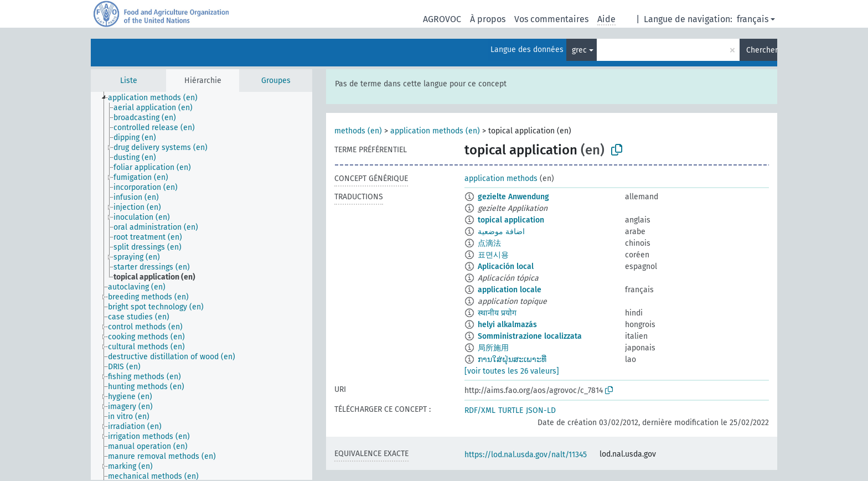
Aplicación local (506, 267)
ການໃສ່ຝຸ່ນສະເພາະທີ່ (512, 360)
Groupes (276, 81)
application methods (501, 179)
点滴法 (489, 243)
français (753, 19)
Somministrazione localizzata (530, 336)
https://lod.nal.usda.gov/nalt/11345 (526, 455)
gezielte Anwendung (513, 197)
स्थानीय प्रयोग (497, 313)
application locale (510, 290)
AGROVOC (442, 19)
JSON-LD (541, 410)
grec (579, 50)
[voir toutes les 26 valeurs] (512, 371)
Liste (129, 81)
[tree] (201, 286)
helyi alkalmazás (507, 325)
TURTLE (511, 410)
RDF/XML (480, 410)
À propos (488, 19)
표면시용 (493, 255)
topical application (511, 220)
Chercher (762, 50)
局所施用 (493, 348)
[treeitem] (157, 98)
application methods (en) (435, 131)
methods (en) (358, 131)
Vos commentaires (551, 19)
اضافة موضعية (501, 232)
